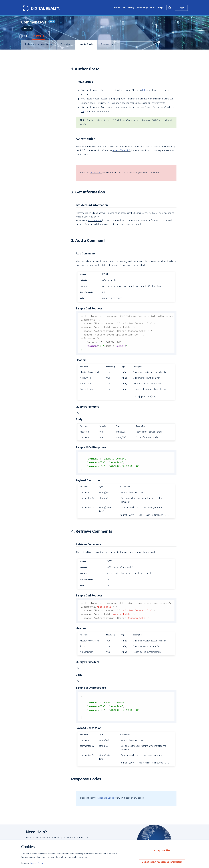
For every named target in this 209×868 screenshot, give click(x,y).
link (144, 91)
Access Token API (121, 151)
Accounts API (95, 221)
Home (117, 8)
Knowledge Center (146, 8)
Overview (66, 45)
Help (160, 8)
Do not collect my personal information (162, 862)
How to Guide (86, 45)
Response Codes (105, 798)
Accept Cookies (162, 851)
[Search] (170, 8)
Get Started (96, 173)
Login (181, 8)
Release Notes (109, 45)
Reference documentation (39, 45)
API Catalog (128, 8)
